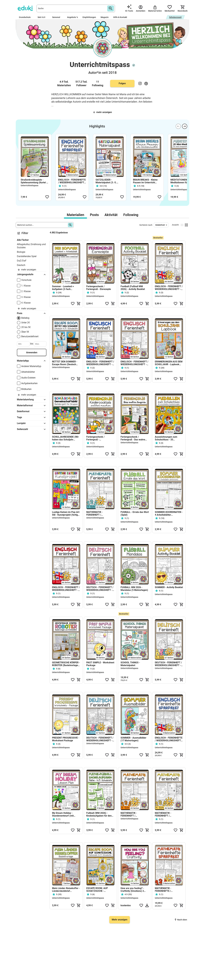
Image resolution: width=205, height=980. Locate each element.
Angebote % (73, 17)
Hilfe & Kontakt (120, 17)
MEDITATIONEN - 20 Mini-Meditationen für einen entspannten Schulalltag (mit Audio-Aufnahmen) (184, 181)
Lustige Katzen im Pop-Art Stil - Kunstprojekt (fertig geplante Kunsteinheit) (66, 513)
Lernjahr (32, 423)
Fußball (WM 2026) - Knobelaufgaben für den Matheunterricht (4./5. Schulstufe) (99, 814)
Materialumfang (32, 400)
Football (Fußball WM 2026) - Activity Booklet (133, 288)
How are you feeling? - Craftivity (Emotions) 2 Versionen (132, 890)
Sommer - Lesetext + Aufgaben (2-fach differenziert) (63, 288)
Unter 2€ (26, 323)
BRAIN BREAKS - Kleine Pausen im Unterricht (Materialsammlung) (145, 181)
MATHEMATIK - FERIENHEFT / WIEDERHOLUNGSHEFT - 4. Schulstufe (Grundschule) (168, 814)
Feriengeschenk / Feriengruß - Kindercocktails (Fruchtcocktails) (95, 438)
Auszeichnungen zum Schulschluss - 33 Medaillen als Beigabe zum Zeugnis (169, 438)
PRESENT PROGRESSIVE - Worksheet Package (66, 739)
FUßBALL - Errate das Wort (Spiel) (135, 513)
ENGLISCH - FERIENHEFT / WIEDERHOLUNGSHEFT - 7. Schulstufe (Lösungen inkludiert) (66, 589)
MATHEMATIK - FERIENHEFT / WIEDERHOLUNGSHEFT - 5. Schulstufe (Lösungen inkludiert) (99, 513)
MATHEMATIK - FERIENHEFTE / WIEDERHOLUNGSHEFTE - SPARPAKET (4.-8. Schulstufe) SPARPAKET (168, 890)
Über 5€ (25, 332)
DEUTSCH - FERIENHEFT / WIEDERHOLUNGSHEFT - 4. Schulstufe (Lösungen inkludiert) (100, 589)
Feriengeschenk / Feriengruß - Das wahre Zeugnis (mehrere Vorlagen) (133, 438)
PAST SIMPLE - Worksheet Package (100, 664)
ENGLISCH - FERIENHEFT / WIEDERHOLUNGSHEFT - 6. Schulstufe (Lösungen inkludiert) (134, 363)
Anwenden (32, 352)
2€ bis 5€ (26, 327)
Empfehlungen (89, 17)
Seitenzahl (32, 429)
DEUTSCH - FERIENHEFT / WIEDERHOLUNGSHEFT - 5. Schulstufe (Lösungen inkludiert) (168, 664)
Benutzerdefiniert (30, 336)
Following (131, 215)
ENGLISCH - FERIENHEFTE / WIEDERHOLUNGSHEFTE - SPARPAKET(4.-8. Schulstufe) (72, 181)
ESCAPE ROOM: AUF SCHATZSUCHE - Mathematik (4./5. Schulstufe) (97, 890)
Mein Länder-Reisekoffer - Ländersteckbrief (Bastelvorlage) (66, 890)
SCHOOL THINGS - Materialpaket (130, 664)
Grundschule (26, 17)
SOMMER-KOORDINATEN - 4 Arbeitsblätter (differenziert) (169, 513)
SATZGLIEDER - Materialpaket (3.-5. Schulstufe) (106, 181)
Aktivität (111, 215)
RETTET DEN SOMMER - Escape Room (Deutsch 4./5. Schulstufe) (65, 363)
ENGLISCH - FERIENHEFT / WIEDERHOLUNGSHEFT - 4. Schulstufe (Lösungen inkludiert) (169, 288)
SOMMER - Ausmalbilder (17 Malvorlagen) (133, 739)
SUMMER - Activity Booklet (169, 587)
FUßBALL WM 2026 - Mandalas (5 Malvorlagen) (135, 589)
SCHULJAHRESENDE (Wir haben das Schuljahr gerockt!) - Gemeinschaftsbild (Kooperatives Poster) (65, 438)
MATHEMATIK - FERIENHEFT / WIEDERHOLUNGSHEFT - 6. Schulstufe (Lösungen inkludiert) (134, 814)
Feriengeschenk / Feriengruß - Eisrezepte (99, 288)
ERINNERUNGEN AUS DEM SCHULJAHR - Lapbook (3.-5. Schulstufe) (169, 363)
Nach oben (181, 920)
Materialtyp (32, 361)
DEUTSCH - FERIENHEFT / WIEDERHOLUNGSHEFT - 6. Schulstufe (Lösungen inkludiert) (100, 739)
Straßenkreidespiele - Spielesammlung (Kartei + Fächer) (34, 181)
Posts (94, 215)
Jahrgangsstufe (32, 275)
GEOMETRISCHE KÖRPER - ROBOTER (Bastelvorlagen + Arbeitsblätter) (66, 664)
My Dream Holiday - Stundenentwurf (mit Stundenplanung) (63, 814)
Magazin (105, 17)
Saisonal (57, 17)
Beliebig (25, 318)
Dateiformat (32, 411)
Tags (32, 417)
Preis (32, 313)
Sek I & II (43, 17)
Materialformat (32, 406)
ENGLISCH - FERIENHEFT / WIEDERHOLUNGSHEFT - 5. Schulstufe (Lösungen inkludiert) (100, 363)
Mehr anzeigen (102, 112)
